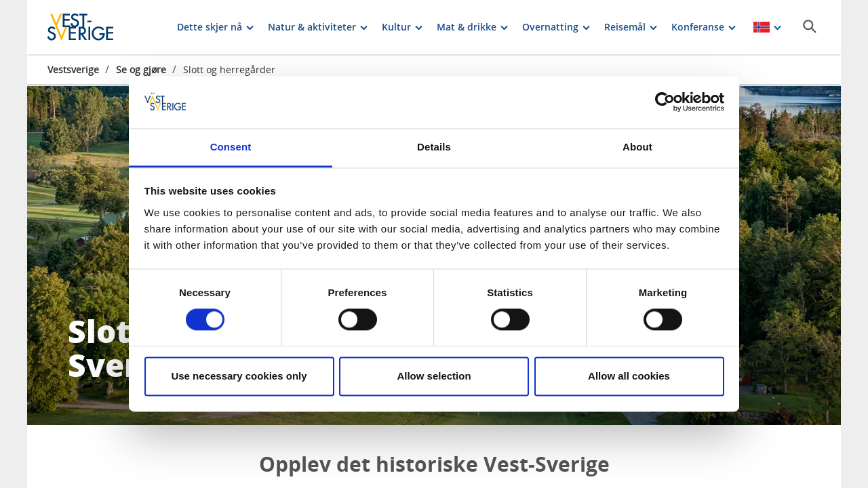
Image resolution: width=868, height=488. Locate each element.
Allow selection (434, 376)
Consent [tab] (231, 147)
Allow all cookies (629, 376)
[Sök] (810, 26)
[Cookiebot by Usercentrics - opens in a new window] (665, 102)
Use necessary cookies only (239, 376)
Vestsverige (73, 69)
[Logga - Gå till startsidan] (95, 27)
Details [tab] (434, 147)
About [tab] (637, 147)
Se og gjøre (141, 69)
